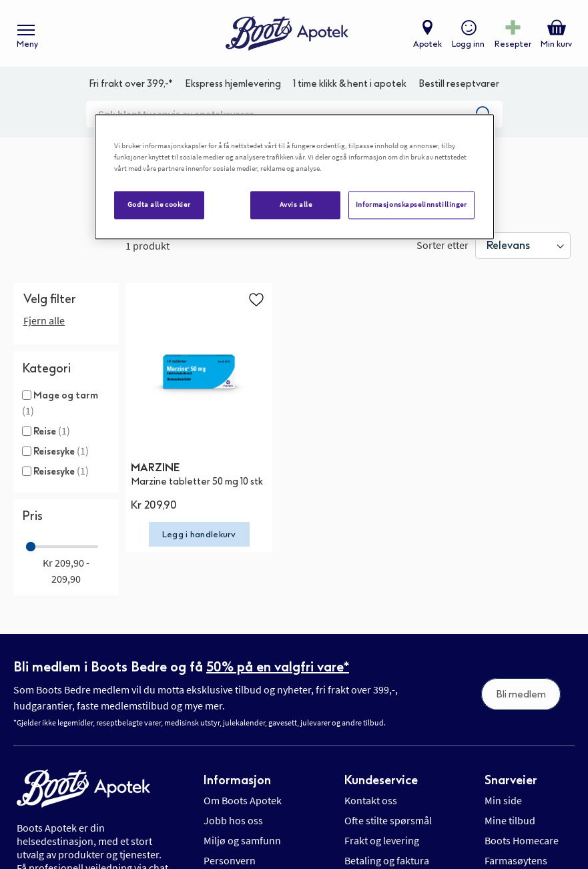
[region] (294, 177)
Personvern (230, 860)
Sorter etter (443, 245)
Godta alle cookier (159, 205)
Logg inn (468, 44)
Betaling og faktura (387, 860)
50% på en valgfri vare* (278, 667)
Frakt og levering (382, 840)
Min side (503, 800)
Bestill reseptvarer (459, 84)
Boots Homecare (522, 840)
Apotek (427, 44)
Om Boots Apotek (243, 800)
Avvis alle (296, 205)
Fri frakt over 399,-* (131, 84)
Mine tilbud (510, 820)
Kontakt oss (371, 800)
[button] (256, 299)
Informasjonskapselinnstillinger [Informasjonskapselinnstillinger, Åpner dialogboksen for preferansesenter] (411, 205)
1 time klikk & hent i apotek (350, 84)
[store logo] (287, 34)
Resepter (513, 44)
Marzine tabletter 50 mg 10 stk (197, 482)
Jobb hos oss (233, 820)
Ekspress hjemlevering (233, 84)
